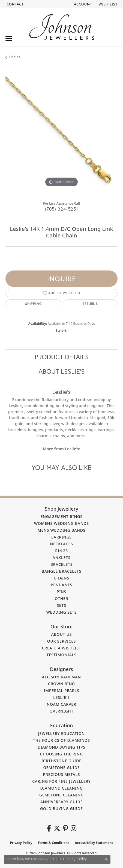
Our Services (62, 641)
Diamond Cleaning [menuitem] (62, 788)
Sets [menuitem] (61, 605)
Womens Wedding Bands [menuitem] (61, 523)
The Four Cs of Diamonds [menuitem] (61, 740)
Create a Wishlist (62, 648)
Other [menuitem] (62, 598)
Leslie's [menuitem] (61, 697)
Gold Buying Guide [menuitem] (61, 809)
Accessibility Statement (94, 843)
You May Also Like (61, 467)
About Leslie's (61, 371)
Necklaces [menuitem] (61, 544)
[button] (82, 4)
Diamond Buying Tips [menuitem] (61, 747)
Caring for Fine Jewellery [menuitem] (61, 781)
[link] (15, 4)
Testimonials (62, 655)
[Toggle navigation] (9, 38)
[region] (61, 132)
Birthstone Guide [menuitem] (61, 761)
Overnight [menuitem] (62, 711)
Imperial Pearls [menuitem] (62, 691)
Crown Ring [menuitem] (61, 684)
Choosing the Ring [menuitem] (61, 754)
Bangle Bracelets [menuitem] (62, 571)
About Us (62, 634)
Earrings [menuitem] (61, 537)
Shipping (33, 304)
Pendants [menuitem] (61, 585)
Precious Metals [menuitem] (62, 774)
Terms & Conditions (53, 843)
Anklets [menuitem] (61, 557)
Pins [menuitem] (61, 592)
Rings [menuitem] (61, 551)
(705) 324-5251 (62, 209)
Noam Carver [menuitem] (61, 704)
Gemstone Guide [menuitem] (61, 768)
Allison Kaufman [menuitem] (61, 677)
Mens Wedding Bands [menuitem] (61, 530)
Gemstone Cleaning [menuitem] (61, 795)
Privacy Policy (21, 843)
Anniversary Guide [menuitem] (62, 802)
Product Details (62, 357)
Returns (90, 304)
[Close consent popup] (106, 859)
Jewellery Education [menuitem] (62, 733)
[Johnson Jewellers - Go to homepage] (62, 27)
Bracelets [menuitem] (62, 564)
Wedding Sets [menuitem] (62, 612)
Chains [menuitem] (61, 578)
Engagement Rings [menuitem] (61, 517)
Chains (15, 57)
